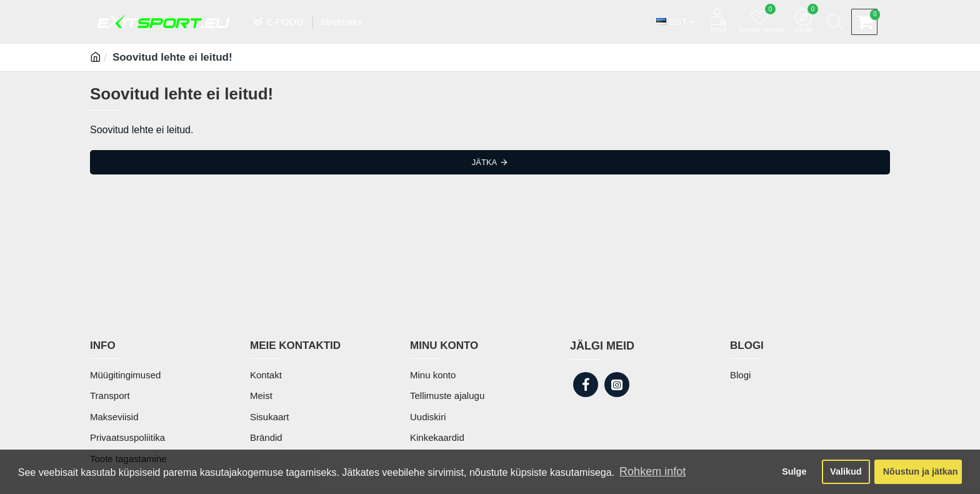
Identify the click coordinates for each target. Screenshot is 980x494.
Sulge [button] (794, 471)
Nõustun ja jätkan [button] (921, 471)
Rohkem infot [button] (652, 471)
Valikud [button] (846, 471)
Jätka (484, 162)
